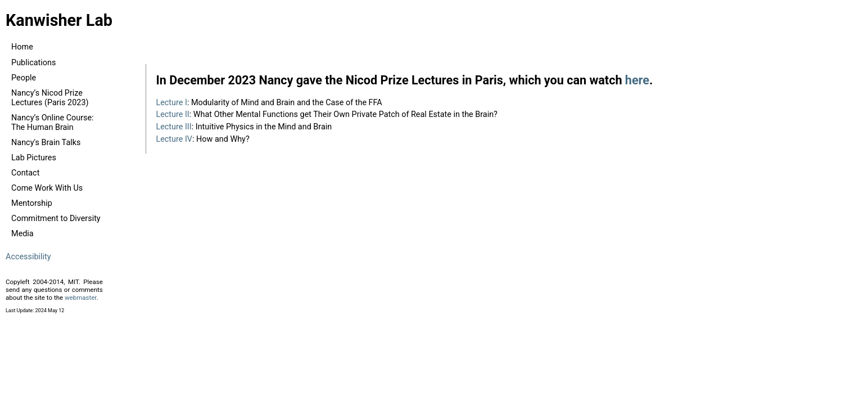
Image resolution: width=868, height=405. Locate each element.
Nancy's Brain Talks (46, 143)
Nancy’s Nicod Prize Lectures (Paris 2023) (50, 98)
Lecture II (172, 114)
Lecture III (173, 127)
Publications (33, 63)
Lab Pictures (34, 158)
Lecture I (171, 103)
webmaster (81, 298)
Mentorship (32, 203)
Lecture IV (174, 139)
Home (22, 47)
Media (22, 234)
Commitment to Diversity (56, 219)
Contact (25, 173)
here (637, 80)
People (24, 78)
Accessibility (28, 257)
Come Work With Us (47, 188)
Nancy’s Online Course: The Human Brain (53, 123)
